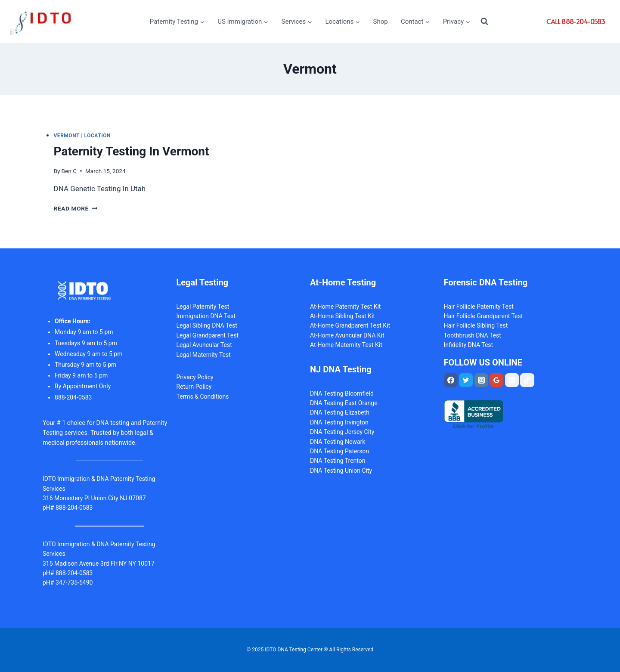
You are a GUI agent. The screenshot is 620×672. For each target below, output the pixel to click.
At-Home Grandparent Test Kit (350, 325)
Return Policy (194, 387)
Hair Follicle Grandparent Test (484, 316)
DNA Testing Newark (338, 442)
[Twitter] (466, 380)
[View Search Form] (484, 22)
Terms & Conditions (203, 396)
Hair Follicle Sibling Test (476, 325)
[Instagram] (481, 380)
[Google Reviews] (496, 380)
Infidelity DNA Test (469, 345)
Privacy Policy (195, 377)
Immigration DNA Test (206, 316)
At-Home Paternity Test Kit (345, 307)
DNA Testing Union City (341, 471)
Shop (381, 22)
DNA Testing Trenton (338, 461)
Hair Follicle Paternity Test (479, 307)
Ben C (69, 171)
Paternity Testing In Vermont (132, 151)
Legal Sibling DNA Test (207, 325)
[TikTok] (527, 380)
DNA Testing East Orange (344, 403)
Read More (76, 208)
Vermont (67, 136)
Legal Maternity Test (204, 355)
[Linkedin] (512, 380)
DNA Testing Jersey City (342, 432)
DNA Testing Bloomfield (342, 393)
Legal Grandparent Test (208, 335)
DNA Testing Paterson (339, 451)
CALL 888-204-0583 (575, 21)
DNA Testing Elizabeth (340, 412)
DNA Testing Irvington (339, 422)
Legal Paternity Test (203, 307)
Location (98, 136)
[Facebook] (451, 380)
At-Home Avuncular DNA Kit (347, 335)
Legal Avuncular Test (204, 345)
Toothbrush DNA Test (473, 335)
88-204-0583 (73, 397)
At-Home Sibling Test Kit (343, 316)
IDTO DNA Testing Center (294, 650)
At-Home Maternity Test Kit (346, 345)
